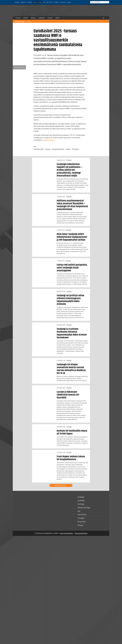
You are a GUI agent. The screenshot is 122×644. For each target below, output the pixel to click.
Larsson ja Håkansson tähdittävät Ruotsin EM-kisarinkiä (68, 395)
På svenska (63, 2)
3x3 (44, 2)
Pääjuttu (68, 149)
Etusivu (18, 18)
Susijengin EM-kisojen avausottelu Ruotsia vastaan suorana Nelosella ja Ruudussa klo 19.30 (71, 369)
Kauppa (69, 2)
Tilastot (33, 18)
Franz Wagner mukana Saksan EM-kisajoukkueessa (71, 458)
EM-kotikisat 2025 (39, 149)
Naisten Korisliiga (37, 2)
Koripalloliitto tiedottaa (58, 149)
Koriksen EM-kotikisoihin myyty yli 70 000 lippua (72, 432)
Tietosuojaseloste (81, 533)
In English (56, 2)
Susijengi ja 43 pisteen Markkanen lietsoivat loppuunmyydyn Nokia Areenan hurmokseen (72, 333)
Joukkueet (42, 18)
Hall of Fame (49, 2)
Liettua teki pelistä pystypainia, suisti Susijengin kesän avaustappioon (72, 268)
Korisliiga (29, 2)
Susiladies (23, 2)
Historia (50, 18)
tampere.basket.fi (49, 140)
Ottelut (26, 18)
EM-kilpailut (75, 149)
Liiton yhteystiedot (66, 533)
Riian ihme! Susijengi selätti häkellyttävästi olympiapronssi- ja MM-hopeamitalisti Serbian (72, 237)
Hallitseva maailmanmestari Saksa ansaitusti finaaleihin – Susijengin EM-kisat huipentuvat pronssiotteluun (72, 205)
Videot (57, 18)
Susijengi (17, 2)
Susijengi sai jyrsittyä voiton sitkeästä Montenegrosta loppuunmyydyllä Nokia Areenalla (70, 300)
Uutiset (29, 21)
